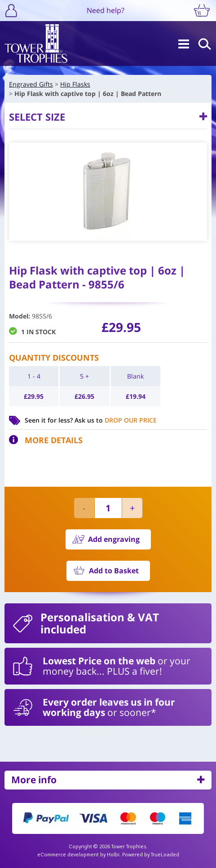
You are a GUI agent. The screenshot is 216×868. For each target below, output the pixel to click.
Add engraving (114, 539)
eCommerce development (68, 855)
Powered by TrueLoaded (151, 855)
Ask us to (116, 420)
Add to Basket (114, 571)
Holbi (113, 855)
